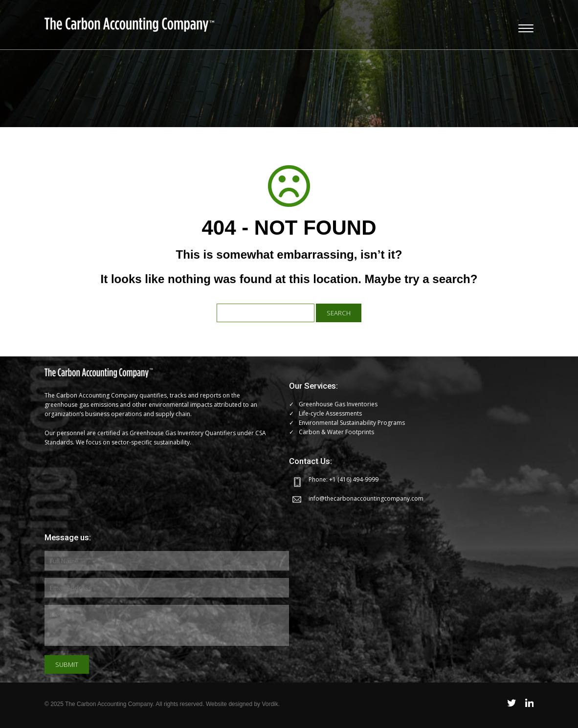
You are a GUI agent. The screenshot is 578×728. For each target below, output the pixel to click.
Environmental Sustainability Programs (352, 423)
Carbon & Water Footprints (336, 432)
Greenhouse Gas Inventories (338, 404)
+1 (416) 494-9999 (354, 479)
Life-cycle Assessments (330, 413)
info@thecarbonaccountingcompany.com (366, 498)
